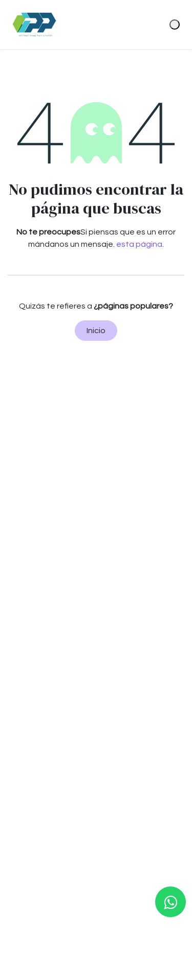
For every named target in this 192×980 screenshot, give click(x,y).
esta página (139, 244)
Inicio (96, 331)
